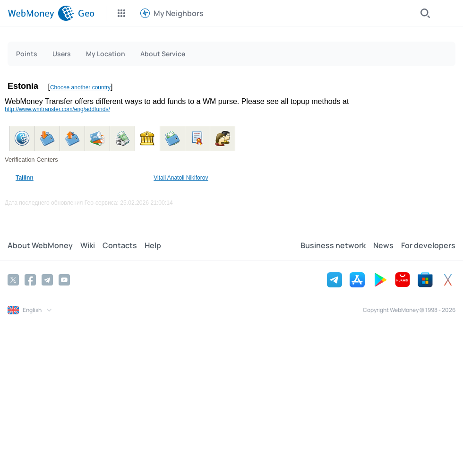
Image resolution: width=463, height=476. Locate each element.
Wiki (88, 245)
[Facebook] (30, 280)
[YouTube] (64, 280)
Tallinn (25, 178)
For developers (428, 245)
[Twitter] (13, 280)
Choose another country (80, 87)
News (383, 245)
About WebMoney (40, 245)
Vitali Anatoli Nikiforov (181, 178)
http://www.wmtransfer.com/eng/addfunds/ (57, 109)
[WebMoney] (41, 13)
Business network (333, 245)
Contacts (120, 245)
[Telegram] (47, 280)
